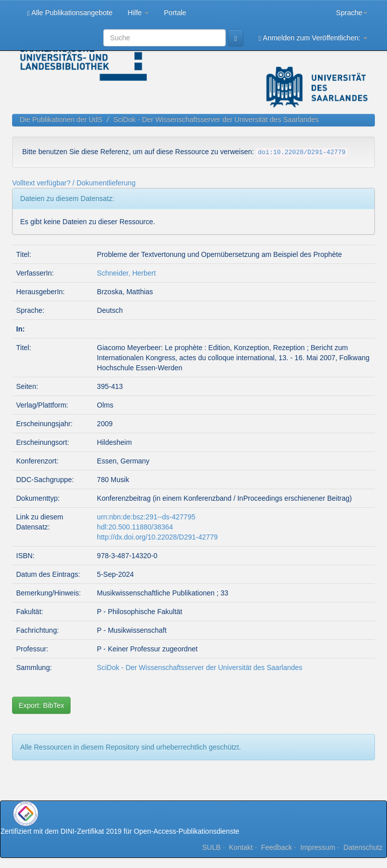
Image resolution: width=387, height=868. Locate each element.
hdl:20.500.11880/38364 (135, 527)
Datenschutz (363, 847)
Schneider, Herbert (126, 273)
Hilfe (138, 13)
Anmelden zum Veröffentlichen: (313, 38)
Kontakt (241, 847)
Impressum (318, 847)
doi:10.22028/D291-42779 (302, 153)
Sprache (352, 13)
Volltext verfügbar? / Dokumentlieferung (74, 183)
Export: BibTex (41, 705)
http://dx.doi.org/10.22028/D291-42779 (157, 537)
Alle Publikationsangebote (70, 13)
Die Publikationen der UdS (61, 119)
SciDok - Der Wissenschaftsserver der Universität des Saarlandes (216, 119)
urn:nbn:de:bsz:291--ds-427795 (146, 517)
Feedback (276, 847)
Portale (175, 13)
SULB (211, 847)
